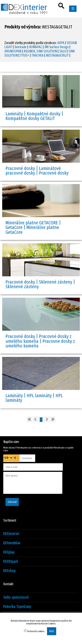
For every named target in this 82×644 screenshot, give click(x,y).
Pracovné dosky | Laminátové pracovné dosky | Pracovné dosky (37, 171)
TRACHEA (38, 55)
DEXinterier (11, 534)
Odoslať (12, 502)
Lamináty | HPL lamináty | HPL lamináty (34, 398)
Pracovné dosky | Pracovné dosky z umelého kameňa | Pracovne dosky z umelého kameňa (40, 341)
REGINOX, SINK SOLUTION (40, 51)
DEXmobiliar (12, 543)
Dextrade (20, 47)
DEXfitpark (11, 562)
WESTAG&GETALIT (57, 55)
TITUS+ (25, 55)
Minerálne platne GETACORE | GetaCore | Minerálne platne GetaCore (33, 227)
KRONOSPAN (13, 51)
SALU (63, 51)
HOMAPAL (35, 47)
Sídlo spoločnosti (16, 597)
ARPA (61, 43)
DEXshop (9, 571)
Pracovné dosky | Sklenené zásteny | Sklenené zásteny (40, 284)
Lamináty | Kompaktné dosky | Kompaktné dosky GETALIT (34, 116)
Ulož (52, 631)
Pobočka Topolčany (17, 607)
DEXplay (9, 552)
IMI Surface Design (57, 47)
